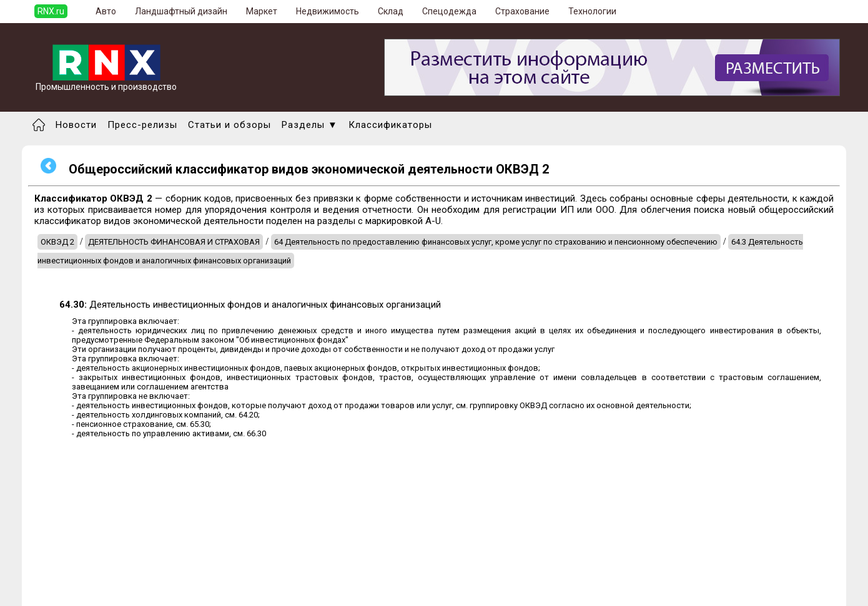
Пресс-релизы (142, 125)
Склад (391, 11)
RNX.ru (51, 11)
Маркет (262, 11)
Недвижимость (328, 11)
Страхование (522, 11)
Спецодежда (449, 11)
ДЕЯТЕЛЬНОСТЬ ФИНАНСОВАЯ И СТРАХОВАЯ (174, 242)
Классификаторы (390, 125)
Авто (106, 11)
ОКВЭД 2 (57, 242)
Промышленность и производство (106, 83)
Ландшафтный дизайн (181, 11)
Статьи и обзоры (229, 125)
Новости (76, 125)
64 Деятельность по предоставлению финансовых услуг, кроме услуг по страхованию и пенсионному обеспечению (496, 242)
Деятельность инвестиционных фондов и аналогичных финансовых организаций (250, 305)
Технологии (592, 11)
